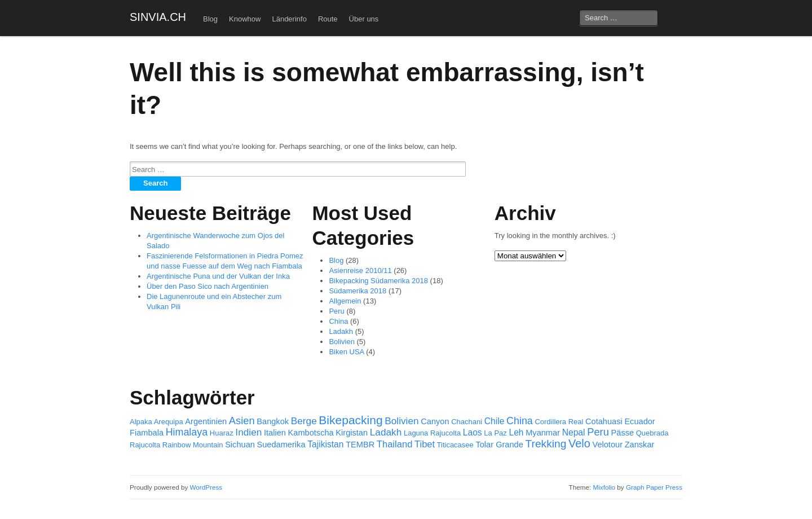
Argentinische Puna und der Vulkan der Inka (218, 276)
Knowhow (245, 19)
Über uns (364, 19)
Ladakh (341, 331)
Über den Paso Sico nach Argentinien (208, 286)
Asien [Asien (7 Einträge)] (242, 421)
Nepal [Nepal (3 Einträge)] (574, 432)
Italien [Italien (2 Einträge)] (275, 433)
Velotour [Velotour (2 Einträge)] (607, 445)
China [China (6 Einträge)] (520, 421)
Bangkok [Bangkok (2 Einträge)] (273, 421)
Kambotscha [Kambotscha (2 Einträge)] (311, 433)
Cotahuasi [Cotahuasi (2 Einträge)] (604, 421)
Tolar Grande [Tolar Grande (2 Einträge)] (499, 445)
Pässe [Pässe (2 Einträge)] (623, 433)
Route (328, 19)
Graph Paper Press (654, 487)
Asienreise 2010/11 (360, 271)
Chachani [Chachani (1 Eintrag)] (467, 422)
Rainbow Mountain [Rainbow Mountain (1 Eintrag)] (193, 445)
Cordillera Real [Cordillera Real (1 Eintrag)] (559, 422)
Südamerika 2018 (358, 291)
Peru (336, 311)
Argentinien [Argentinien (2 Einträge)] (206, 421)
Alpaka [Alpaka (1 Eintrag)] (141, 422)
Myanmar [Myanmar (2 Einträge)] (543, 433)
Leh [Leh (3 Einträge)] (516, 432)
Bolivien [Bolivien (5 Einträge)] (401, 421)
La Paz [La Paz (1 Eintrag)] (495, 433)
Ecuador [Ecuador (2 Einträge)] (639, 421)
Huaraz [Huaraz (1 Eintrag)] (222, 433)
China (338, 321)
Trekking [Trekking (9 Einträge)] (546, 444)
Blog (210, 19)
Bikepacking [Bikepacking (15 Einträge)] (350, 420)
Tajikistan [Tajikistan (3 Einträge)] (325, 444)
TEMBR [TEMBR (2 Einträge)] (360, 445)
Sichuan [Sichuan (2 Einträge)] (240, 445)
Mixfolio (604, 487)
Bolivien (342, 342)
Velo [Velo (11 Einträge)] (579, 443)
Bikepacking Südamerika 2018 (378, 281)
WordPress (206, 487)
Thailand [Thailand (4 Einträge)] (394, 444)
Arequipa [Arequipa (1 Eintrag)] (169, 422)
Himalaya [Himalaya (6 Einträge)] (187, 432)
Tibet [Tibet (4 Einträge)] (425, 444)
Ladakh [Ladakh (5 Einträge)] (386, 432)
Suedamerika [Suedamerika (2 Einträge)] (281, 445)
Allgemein (345, 301)
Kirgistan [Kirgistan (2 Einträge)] (352, 433)
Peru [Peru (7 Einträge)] (598, 432)
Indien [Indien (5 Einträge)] (248, 432)
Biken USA (346, 352)
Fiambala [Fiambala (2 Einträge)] (147, 433)
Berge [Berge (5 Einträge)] (304, 421)
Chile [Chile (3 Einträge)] (495, 421)
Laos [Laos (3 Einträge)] (473, 432)
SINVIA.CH (158, 17)
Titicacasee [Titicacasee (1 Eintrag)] (455, 445)
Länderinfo (289, 19)
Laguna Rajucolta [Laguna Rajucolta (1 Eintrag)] (432, 433)
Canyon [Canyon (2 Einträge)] (435, 421)
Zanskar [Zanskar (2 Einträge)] (640, 445)
